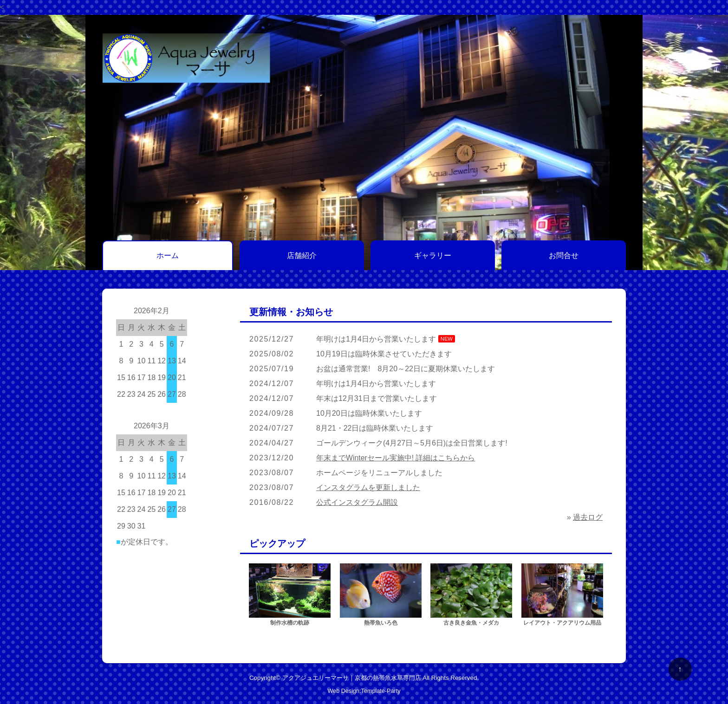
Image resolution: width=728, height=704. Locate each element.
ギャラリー (433, 255)
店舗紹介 (302, 255)
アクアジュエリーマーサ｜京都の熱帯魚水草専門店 (352, 678)
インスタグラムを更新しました (368, 488)
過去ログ (588, 517)
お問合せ (564, 255)
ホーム (168, 255)
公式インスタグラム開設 (357, 502)
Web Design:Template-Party (364, 691)
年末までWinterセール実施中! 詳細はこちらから (396, 458)
